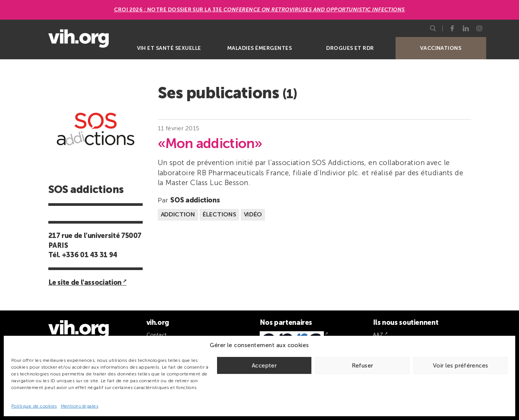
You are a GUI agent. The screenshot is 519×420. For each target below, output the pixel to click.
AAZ (378, 335)
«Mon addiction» (210, 144)
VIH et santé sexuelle (169, 48)
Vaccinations (441, 48)
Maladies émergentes (259, 48)
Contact (157, 335)
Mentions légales (80, 406)
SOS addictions (195, 200)
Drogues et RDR (350, 48)
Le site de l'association (85, 283)
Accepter (264, 366)
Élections (219, 214)
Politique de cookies (34, 406)
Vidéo (253, 214)
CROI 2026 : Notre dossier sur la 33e (259, 10)
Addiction (178, 214)
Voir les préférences (461, 366)
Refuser (363, 366)
